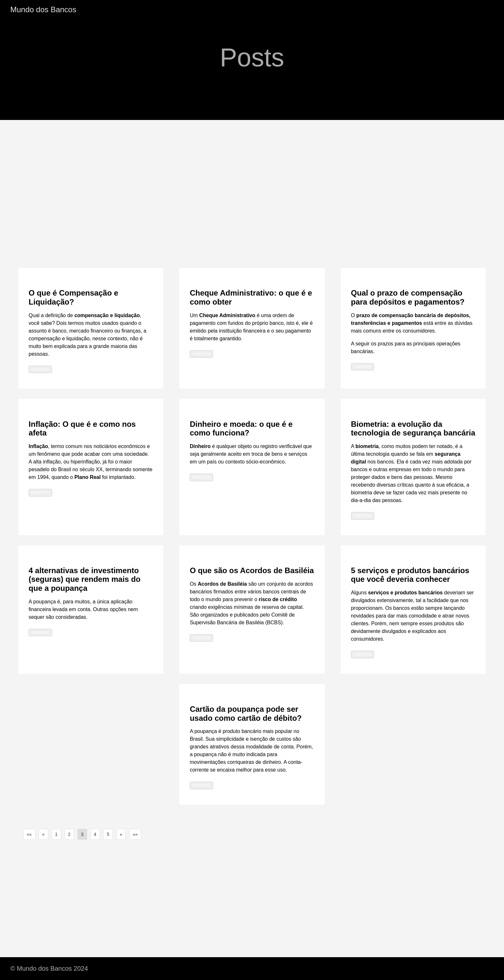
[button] (29, 834)
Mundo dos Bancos (43, 9)
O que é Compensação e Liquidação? (73, 297)
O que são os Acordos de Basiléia (252, 570)
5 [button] (108, 834)
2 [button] (69, 834)
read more (40, 369)
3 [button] (82, 834)
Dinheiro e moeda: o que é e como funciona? (241, 429)
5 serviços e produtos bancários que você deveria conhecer (410, 575)
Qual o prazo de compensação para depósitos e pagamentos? (408, 297)
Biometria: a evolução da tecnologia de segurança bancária (413, 429)
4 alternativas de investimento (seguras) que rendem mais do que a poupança (85, 579)
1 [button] (56, 834)
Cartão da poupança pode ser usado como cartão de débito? (246, 714)
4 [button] (95, 834)
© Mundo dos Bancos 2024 (49, 968)
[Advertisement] (252, 168)
